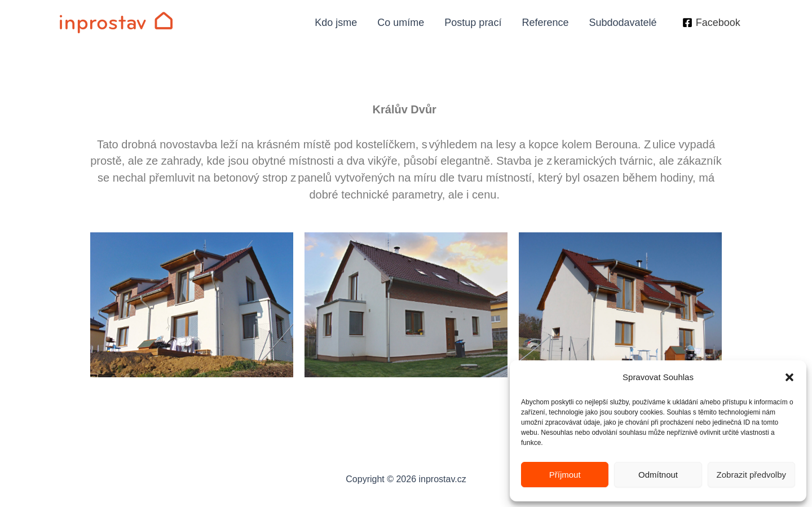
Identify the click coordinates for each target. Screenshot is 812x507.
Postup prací (473, 23)
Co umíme (401, 23)
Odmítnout (658, 475)
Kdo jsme (336, 23)
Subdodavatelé (623, 23)
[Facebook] (711, 23)
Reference (545, 23)
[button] (789, 377)
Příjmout (565, 475)
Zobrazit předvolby (751, 475)
